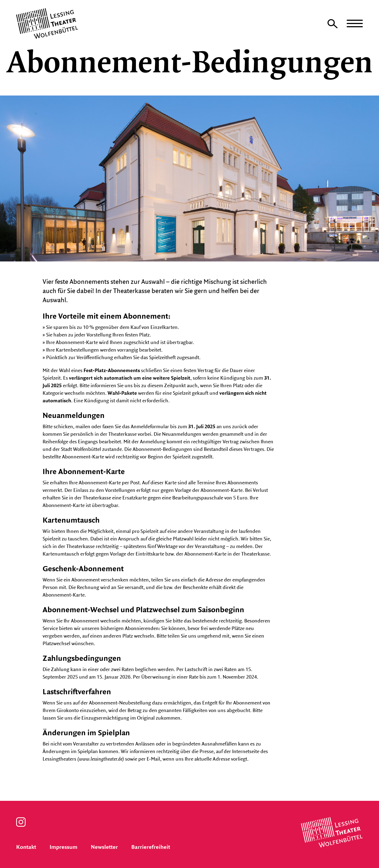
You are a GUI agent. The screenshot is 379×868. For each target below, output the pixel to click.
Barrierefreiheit (151, 847)
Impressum (63, 847)
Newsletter (104, 847)
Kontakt (26, 847)
